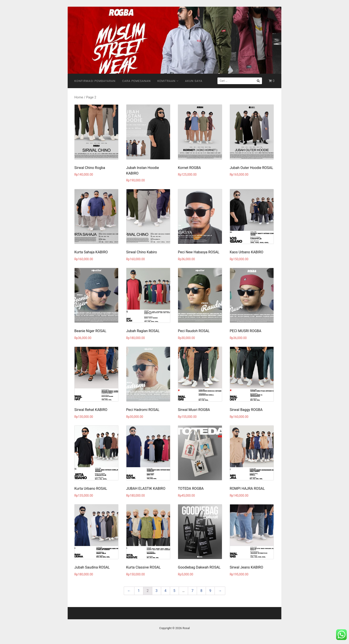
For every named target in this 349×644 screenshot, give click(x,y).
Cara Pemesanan (136, 81)
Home (79, 97)
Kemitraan (168, 81)
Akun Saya (194, 81)
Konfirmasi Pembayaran (95, 81)
